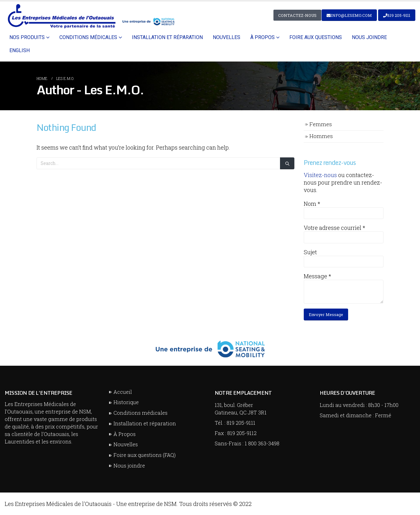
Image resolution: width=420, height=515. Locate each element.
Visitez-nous (320, 175)
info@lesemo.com (349, 15)
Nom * (312, 204)
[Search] (287, 163)
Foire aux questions (316, 37)
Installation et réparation (167, 37)
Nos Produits (27, 37)
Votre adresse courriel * (335, 228)
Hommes (321, 136)
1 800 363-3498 (262, 443)
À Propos (125, 434)
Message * (317, 276)
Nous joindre (369, 37)
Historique (126, 402)
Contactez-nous (297, 15)
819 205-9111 (397, 15)
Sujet (310, 252)
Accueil (123, 392)
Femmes (321, 124)
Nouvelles (227, 37)
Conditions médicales (88, 37)
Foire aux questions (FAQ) (145, 455)
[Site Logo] (90, 16)
